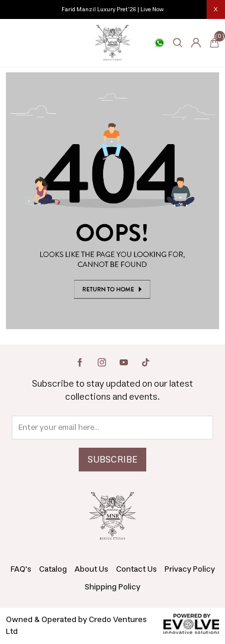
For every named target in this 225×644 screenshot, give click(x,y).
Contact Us (136, 569)
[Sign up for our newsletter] (112, 428)
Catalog (53, 569)
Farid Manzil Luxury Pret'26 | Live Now (113, 9)
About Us (91, 569)
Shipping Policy (112, 587)
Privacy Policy (190, 569)
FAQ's (21, 569)
